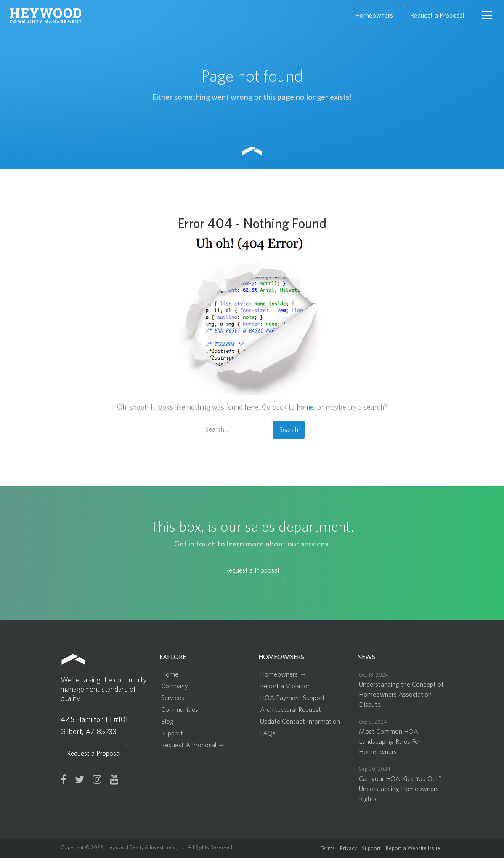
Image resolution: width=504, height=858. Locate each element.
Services (173, 698)
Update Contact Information (300, 722)
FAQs (268, 733)
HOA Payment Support (292, 698)
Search (289, 430)
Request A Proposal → (193, 745)
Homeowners (374, 16)
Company (175, 686)
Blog (167, 722)
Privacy (348, 849)
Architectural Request (290, 710)
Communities (180, 710)
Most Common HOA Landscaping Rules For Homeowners (390, 742)
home (305, 408)
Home (170, 674)
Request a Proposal (437, 16)
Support (172, 733)
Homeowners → (283, 674)
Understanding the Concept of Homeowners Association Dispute (401, 695)
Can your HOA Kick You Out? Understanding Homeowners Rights (400, 789)
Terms (328, 849)
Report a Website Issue (413, 849)
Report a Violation (285, 686)
